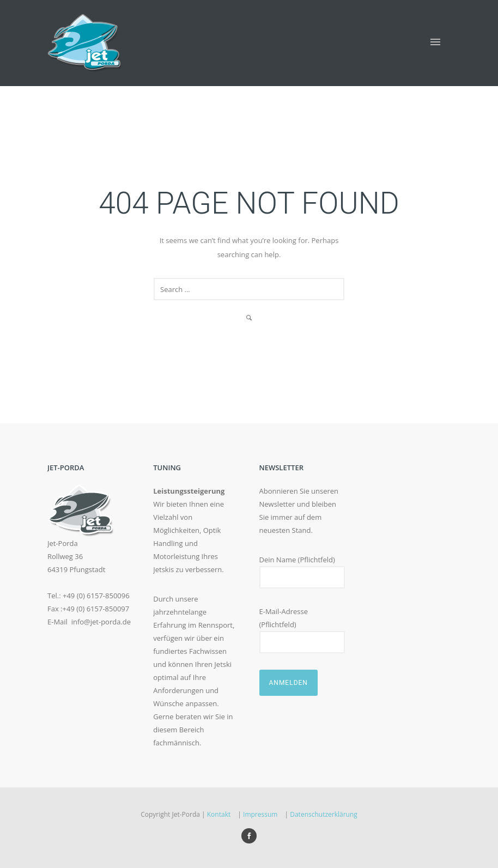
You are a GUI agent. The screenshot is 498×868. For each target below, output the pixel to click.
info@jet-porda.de (101, 622)
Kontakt (219, 814)
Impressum (260, 814)
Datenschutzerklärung (324, 814)
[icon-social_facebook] (249, 836)
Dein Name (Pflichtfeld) (302, 572)
